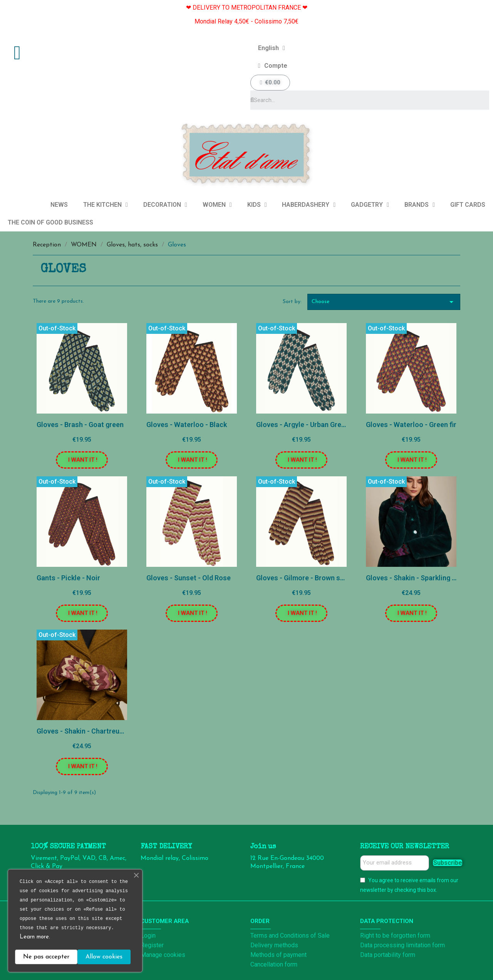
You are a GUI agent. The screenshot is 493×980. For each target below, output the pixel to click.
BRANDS (420, 205)
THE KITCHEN (106, 205)
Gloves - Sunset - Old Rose (189, 578)
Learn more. (35, 937)
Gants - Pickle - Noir (68, 578)
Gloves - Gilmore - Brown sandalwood (315, 578)
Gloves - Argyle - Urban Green (303, 425)
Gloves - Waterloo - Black (187, 425)
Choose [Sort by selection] (384, 302)
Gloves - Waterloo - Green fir (411, 425)
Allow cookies (104, 957)
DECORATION (165, 205)
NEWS (59, 205)
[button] (82, 460)
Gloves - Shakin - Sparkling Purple (419, 578)
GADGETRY (370, 205)
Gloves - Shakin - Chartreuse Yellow (93, 731)
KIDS (257, 205)
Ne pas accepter (46, 957)
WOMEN (217, 205)
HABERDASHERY (309, 205)
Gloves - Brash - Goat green (80, 425)
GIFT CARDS (468, 205)
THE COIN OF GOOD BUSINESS (50, 222)
